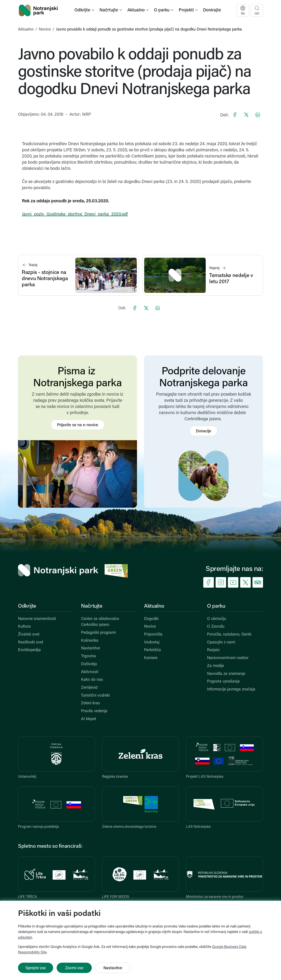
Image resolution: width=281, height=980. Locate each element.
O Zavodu (216, 627)
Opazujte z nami (221, 642)
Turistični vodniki (95, 696)
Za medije (215, 666)
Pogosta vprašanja (223, 682)
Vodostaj (152, 642)
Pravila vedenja (94, 711)
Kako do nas (92, 680)
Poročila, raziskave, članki (229, 635)
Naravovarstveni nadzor (228, 658)
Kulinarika (90, 641)
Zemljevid (89, 688)
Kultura (24, 627)
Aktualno (26, 30)
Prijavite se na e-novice (78, 425)
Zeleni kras (90, 703)
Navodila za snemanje (226, 674)
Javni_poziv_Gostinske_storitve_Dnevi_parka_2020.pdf (75, 214)
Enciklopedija (29, 650)
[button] (85, 10)
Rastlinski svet (31, 642)
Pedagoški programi (98, 633)
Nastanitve (90, 648)
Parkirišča (152, 650)
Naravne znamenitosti (37, 619)
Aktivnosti (90, 672)
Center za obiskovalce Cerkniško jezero (100, 622)
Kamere (151, 658)
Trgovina (88, 656)
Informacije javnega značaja (231, 689)
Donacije (204, 431)
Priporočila (153, 635)
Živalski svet (29, 635)
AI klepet (89, 719)
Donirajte (212, 10)
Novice (45, 30)
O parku (216, 606)
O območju (217, 619)
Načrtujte (92, 606)
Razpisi (213, 650)
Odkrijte (27, 606)
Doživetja (89, 664)
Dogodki (151, 619)
